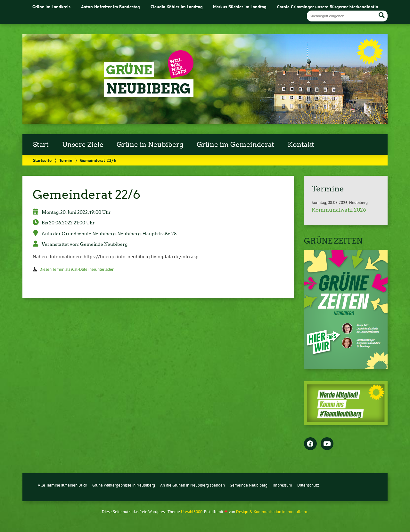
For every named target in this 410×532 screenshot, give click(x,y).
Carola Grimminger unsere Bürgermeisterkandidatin (328, 7)
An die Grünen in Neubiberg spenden (193, 485)
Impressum (282, 485)
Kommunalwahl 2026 (339, 210)
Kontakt (301, 145)
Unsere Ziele (83, 145)
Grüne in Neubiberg (150, 145)
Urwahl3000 (192, 512)
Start (41, 145)
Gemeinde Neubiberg (249, 485)
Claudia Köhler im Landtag (177, 7)
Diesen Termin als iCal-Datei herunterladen (77, 269)
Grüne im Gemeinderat (235, 145)
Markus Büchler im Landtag (240, 7)
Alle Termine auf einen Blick (62, 485)
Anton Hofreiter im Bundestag (111, 7)
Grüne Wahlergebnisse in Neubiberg (124, 485)
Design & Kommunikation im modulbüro (272, 512)
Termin (66, 160)
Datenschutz (308, 485)
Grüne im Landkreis (51, 7)
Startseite (42, 160)
